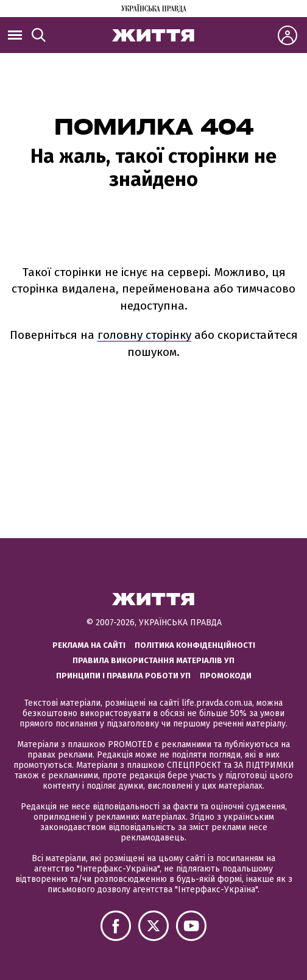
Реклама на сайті (89, 645)
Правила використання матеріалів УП (153, 660)
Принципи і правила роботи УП (123, 676)
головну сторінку (144, 335)
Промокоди (226, 676)
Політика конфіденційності (195, 645)
